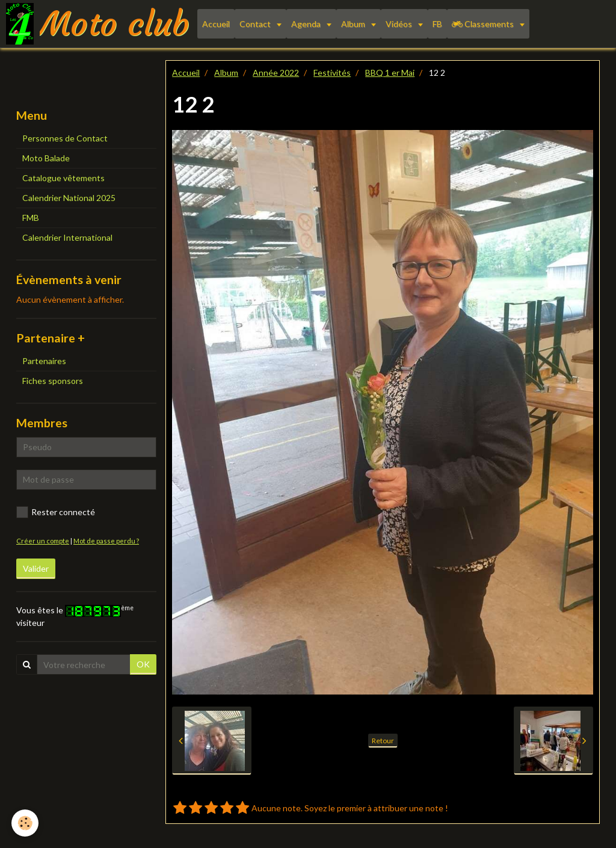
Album (354, 24)
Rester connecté (56, 512)
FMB (31, 218)
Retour (383, 741)
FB (437, 24)
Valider (36, 568)
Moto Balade (46, 158)
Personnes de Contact (65, 138)
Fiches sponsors (53, 381)
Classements (484, 24)
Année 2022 (276, 73)
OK (143, 664)
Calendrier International (67, 237)
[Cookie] (26, 823)
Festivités (332, 73)
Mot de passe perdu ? (106, 541)
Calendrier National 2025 (69, 198)
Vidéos (400, 24)
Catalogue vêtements (63, 178)
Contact (256, 24)
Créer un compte (43, 541)
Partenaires (44, 361)
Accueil (216, 24)
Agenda (307, 24)
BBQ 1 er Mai (390, 73)
